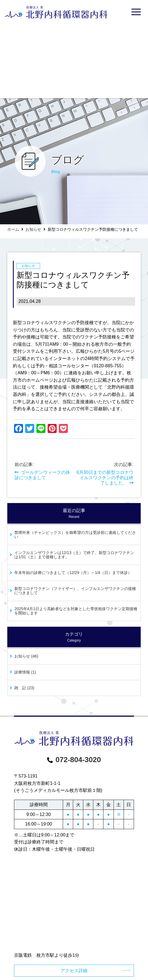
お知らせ (33, 229)
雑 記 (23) (24, 688)
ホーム (13, 229)
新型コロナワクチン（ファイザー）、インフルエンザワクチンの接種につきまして (75, 591)
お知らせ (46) (26, 656)
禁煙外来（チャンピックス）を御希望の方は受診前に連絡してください (75, 535)
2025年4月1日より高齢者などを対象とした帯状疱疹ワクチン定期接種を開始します (76, 611)
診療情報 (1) (25, 672)
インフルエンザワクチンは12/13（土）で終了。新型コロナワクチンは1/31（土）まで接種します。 (74, 555)
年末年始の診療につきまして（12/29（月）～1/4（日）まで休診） (73, 573)
